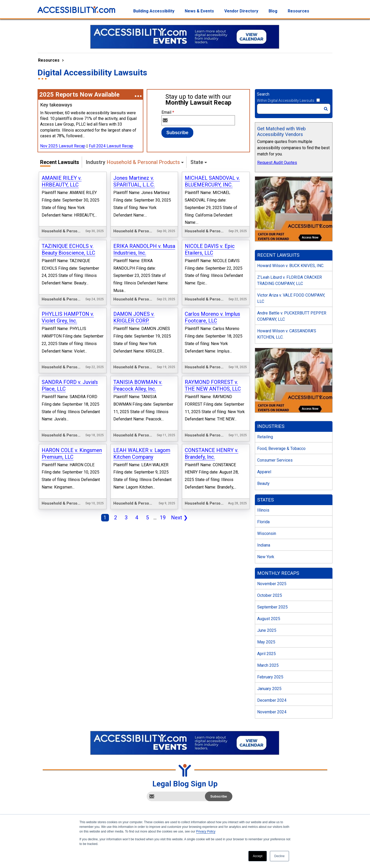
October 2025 (270, 595)
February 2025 (270, 677)
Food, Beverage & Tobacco (281, 449)
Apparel (264, 472)
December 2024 (272, 700)
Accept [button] (258, 856)
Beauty (263, 483)
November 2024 (272, 712)
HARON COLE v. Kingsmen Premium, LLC (72, 454)
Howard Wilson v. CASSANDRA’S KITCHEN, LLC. (287, 334)
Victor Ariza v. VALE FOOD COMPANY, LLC (291, 298)
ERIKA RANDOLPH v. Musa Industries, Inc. (144, 249)
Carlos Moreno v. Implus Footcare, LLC (212, 317)
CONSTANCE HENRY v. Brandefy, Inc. (212, 454)
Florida (263, 522)
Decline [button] (279, 856)
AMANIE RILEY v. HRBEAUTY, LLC (62, 181)
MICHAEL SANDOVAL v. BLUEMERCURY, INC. (212, 181)
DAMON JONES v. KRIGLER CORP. (134, 317)
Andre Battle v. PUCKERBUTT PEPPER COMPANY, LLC (292, 316)
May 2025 (266, 642)
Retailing (265, 437)
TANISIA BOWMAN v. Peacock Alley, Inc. (138, 385)
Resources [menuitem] (298, 11)
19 (162, 518)
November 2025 (272, 584)
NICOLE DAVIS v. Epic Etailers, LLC (210, 249)
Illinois (263, 510)
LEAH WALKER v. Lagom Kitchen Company (142, 454)
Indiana (264, 545)
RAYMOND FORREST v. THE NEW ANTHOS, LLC (213, 385)
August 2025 (269, 619)
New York (266, 557)
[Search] (294, 109)
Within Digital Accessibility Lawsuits (286, 101)
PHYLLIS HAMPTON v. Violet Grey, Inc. (68, 317)
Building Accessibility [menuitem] (154, 11)
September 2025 (272, 607)
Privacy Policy (206, 831)
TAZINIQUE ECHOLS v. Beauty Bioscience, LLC (68, 249)
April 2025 (267, 654)
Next (178, 518)
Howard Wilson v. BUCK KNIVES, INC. (291, 266)
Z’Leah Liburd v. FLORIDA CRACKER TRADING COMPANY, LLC (290, 280)
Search (263, 94)
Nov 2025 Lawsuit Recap (63, 146)
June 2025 (267, 630)
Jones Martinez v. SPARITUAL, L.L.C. (134, 181)
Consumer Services (275, 460)
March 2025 (268, 665)
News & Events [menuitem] (199, 11)
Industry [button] (133, 162)
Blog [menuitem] (273, 11)
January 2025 (269, 689)
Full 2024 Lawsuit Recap (111, 146)
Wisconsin (267, 533)
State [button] (197, 162)
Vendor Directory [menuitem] (241, 11)
